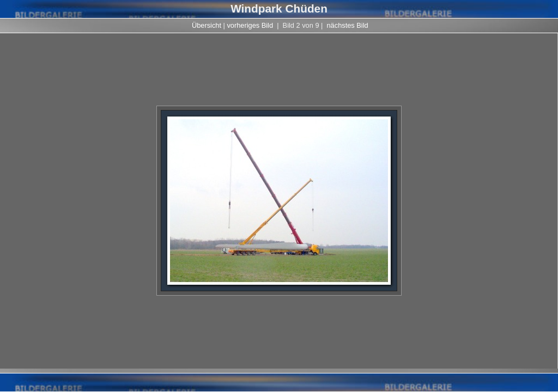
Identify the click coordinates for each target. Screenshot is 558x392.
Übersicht (207, 25)
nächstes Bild (348, 25)
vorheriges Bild (250, 25)
